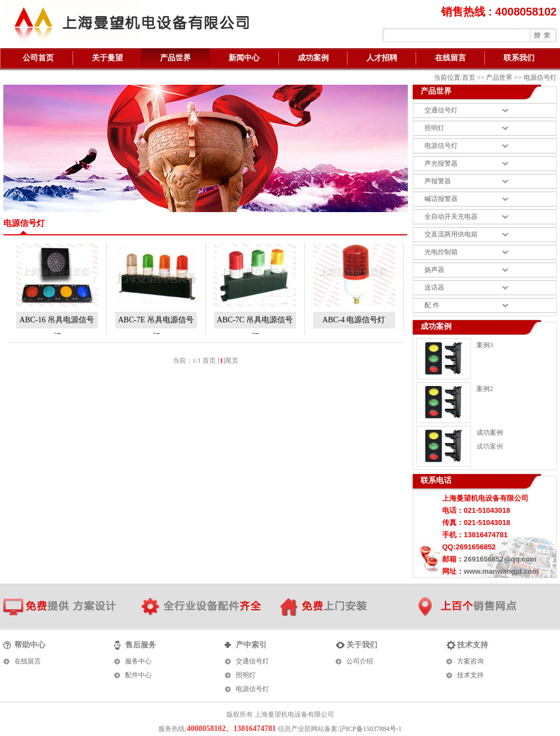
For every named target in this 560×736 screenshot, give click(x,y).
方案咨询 (470, 661)
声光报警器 (441, 163)
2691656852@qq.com (500, 559)
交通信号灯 (441, 110)
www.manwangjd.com (501, 571)
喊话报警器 (441, 199)
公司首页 (38, 58)
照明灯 (434, 128)
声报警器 (438, 181)
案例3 (485, 345)
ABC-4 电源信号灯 (354, 320)
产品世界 (175, 58)
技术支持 (470, 675)
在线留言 (450, 58)
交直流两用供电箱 (451, 234)
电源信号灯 (441, 146)
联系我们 (519, 58)
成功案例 (313, 58)
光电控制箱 (441, 252)
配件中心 (138, 675)
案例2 (485, 389)
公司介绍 (360, 661)
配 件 (432, 305)
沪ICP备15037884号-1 (370, 729)
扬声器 (434, 270)
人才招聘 (382, 58)
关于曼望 (107, 58)
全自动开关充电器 (451, 217)
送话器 (434, 287)
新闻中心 (244, 58)
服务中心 (138, 661)
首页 (469, 78)
